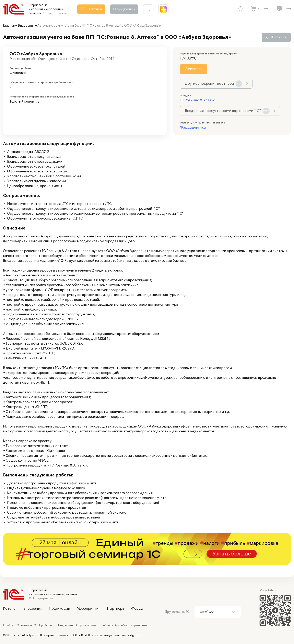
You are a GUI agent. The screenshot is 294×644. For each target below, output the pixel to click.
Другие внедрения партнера (214, 84)
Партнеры (116, 609)
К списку (279, 37)
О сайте (8, 625)
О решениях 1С (26, 625)
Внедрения (26, 26)
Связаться (194, 69)
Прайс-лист (47, 625)
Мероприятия (89, 609)
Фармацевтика (193, 128)
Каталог (10, 609)
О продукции (124, 9)
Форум (137, 609)
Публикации (60, 609)
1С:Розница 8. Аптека (198, 100)
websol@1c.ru (131, 635)
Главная (9, 26)
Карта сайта (139, 625)
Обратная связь (86, 625)
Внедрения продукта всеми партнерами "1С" (227, 111)
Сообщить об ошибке (113, 625)
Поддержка (65, 625)
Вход (287, 8)
